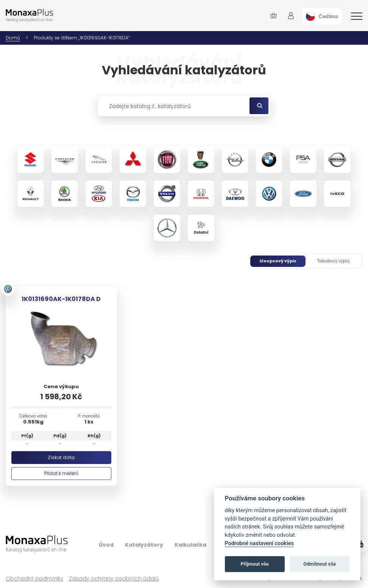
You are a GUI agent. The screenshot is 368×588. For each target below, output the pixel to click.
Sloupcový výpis (278, 261)
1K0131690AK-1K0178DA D (61, 299)
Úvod (106, 545)
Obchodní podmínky (34, 579)
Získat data (61, 457)
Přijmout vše (255, 564)
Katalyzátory (144, 545)
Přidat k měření (61, 473)
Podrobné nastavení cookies (259, 543)
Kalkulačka (190, 545)
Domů (13, 38)
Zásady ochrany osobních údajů (114, 579)
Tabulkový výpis (333, 261)
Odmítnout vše (320, 564)
